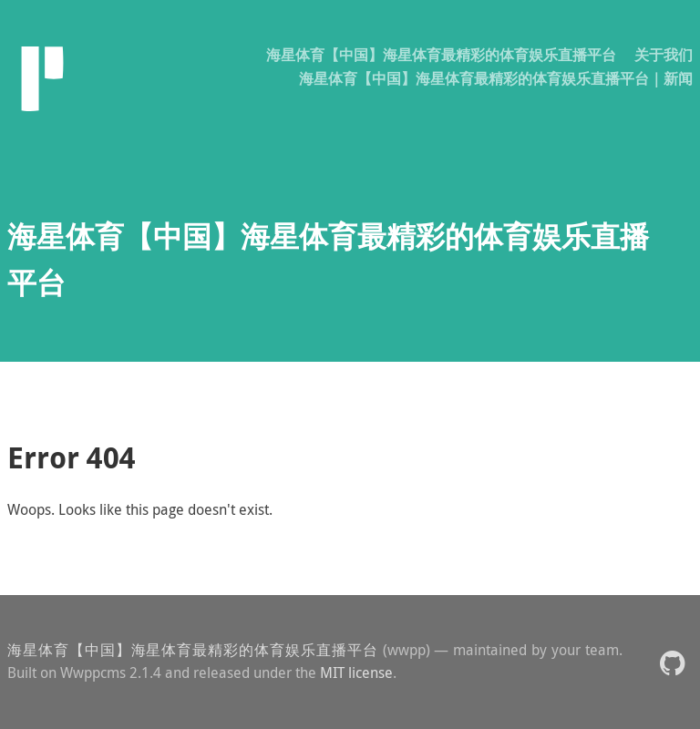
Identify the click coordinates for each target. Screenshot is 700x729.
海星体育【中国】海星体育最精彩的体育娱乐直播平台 (441, 55)
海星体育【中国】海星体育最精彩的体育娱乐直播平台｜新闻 (496, 78)
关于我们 (664, 55)
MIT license (356, 673)
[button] (672, 662)
